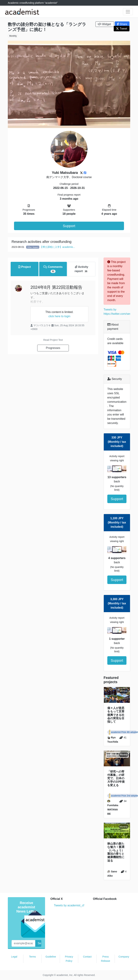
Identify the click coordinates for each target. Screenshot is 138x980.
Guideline (51, 957)
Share (122, 24)
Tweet (122, 29)
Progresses (53, 348)
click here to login (59, 316)
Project (25, 267)
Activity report (81, 269)
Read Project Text (53, 340)
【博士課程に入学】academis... (57, 247)
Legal (14, 957)
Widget (105, 24)
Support (69, 226)
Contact (87, 957)
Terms (32, 957)
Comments (53, 269)
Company (124, 957)
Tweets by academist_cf (69, 905)
